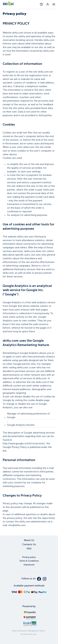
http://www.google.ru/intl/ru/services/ (24, 443)
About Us (29, 540)
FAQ (29, 549)
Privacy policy (29, 557)
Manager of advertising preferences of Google (28, 416)
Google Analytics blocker (21, 425)
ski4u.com (18, 33)
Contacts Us (29, 544)
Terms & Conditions (29, 561)
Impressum (29, 565)
